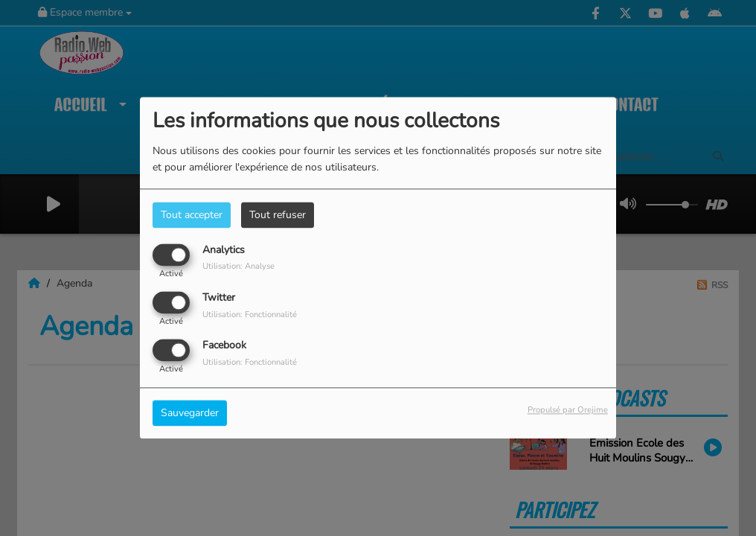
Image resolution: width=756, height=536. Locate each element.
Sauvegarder (190, 414)
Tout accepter (192, 215)
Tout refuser (278, 215)
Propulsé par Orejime (568, 411)
